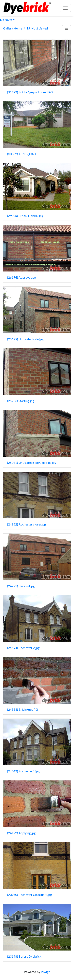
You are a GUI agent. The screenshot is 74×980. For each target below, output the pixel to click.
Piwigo (46, 972)
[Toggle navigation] (67, 28)
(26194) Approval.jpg (22, 277)
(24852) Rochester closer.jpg (27, 524)
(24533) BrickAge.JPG (22, 709)
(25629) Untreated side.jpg (25, 339)
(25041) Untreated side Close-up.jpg (32, 462)
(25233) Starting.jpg (21, 401)
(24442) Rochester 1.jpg (23, 771)
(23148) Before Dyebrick (24, 956)
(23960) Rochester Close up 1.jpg (30, 895)
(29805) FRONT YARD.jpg (25, 216)
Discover (6, 20)
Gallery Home (13, 28)
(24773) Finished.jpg (21, 586)
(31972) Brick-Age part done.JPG (30, 92)
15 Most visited (37, 28)
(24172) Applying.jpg (21, 833)
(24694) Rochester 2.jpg (23, 648)
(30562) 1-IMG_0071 (22, 154)
